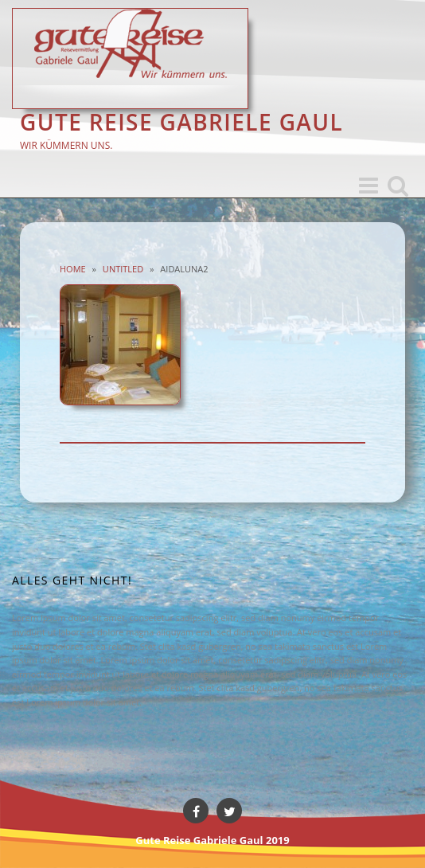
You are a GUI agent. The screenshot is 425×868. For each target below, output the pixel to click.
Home (73, 269)
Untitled (123, 269)
